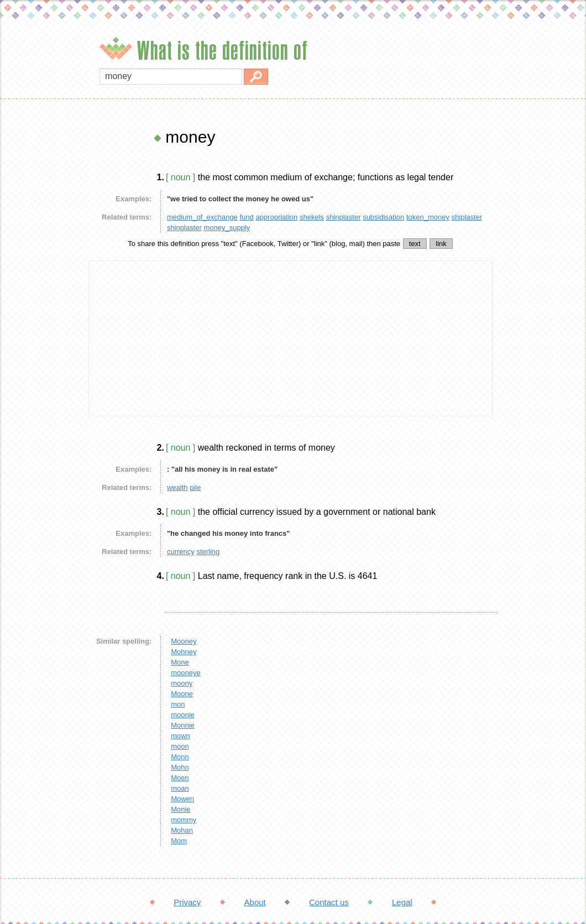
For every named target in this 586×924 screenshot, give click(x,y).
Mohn (180, 767)
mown (180, 736)
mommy (184, 820)
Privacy (187, 902)
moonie (183, 715)
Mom (179, 841)
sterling (208, 552)
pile (195, 487)
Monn (180, 757)
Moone (182, 694)
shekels (312, 217)
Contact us (329, 902)
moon (180, 746)
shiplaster (467, 217)
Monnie (183, 725)
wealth (177, 487)
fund (246, 217)
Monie (180, 809)
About (255, 902)
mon (178, 704)
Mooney (184, 641)
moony (182, 683)
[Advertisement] (41, 293)
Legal (402, 902)
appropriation (276, 217)
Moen (180, 778)
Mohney (184, 652)
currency (181, 552)
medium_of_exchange (202, 217)
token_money (428, 217)
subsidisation (383, 217)
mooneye (185, 673)
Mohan (182, 830)
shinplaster (344, 217)
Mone (180, 662)
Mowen (182, 799)
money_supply (227, 228)
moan (180, 788)
